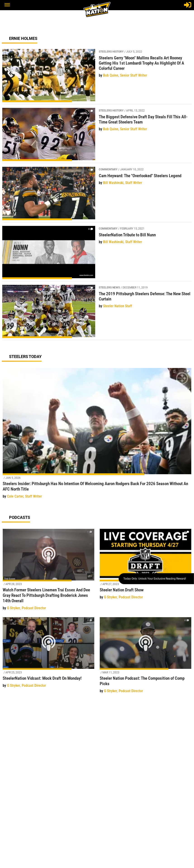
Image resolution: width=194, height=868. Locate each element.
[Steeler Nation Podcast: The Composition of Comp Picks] (145, 658)
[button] (7, 5)
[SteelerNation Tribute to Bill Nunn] (97, 254)
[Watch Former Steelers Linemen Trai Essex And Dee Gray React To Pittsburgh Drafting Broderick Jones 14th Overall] (48, 572)
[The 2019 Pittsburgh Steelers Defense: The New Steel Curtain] (97, 312)
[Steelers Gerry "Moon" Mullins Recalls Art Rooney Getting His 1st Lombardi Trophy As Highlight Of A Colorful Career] (97, 77)
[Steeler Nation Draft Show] (145, 567)
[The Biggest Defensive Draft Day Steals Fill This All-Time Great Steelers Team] (97, 135)
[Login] (188, 5)
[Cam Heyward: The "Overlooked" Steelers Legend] (97, 194)
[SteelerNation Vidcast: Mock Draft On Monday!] (48, 655)
